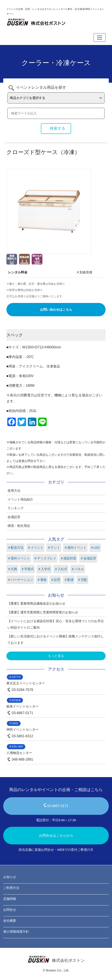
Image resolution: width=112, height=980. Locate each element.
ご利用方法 (11, 888)
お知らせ (10, 877)
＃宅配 (82, 580)
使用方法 (14, 491)
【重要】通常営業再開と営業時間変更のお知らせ (43, 612)
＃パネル (78, 569)
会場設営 (14, 517)
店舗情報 (10, 899)
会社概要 (10, 921)
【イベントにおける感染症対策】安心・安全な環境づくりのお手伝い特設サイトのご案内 (56, 624)
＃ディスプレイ (45, 558)
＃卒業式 (27, 569)
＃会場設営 (88, 558)
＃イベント (35, 548)
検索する (58, 128)
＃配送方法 (16, 548)
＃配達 (69, 580)
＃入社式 (61, 569)
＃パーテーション (20, 580)
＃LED (95, 548)
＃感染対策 (68, 558)
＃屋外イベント (19, 558)
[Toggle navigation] (100, 37)
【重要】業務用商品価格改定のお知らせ (36, 603)
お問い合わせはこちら (56, 309)
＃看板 (42, 580)
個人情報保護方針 (16, 931)
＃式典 (12, 569)
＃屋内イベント (75, 548)
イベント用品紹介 (20, 499)
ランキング (16, 508)
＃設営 (55, 580)
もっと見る (56, 656)
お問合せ (10, 910)
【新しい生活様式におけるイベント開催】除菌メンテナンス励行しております (56, 639)
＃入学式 (44, 569)
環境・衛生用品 (19, 526)
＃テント (54, 548)
